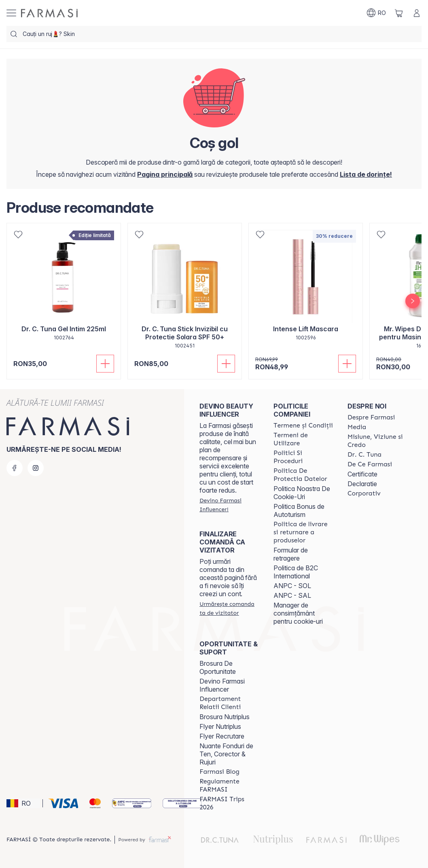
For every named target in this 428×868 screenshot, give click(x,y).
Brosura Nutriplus (225, 717)
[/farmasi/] (49, 13)
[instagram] (36, 468)
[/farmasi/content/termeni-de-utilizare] (303, 439)
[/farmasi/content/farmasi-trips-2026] (229, 803)
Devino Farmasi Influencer (222, 685)
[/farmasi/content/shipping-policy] (303, 532)
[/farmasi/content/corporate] (364, 493)
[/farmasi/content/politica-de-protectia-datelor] (303, 475)
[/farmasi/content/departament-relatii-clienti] (229, 703)
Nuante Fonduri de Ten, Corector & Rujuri (226, 754)
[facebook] (15, 468)
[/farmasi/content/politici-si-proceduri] (303, 457)
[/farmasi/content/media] (357, 427)
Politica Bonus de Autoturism (299, 510)
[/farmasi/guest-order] (229, 608)
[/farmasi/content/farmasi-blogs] (219, 772)
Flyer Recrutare (222, 736)
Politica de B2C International (296, 572)
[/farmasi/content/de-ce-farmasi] (370, 464)
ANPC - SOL (292, 586)
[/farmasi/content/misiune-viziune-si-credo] (377, 441)
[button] (23, 803)
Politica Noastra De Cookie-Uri (302, 493)
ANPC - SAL (292, 595)
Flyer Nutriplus (220, 726)
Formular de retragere (291, 554)
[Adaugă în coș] (105, 364)
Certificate (362, 474)
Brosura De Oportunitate (218, 667)
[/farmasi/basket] (399, 13)
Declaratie (362, 484)
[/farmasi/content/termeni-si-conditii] (303, 426)
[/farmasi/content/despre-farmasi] (371, 417)
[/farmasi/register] (366, 174)
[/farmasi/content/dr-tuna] (364, 455)
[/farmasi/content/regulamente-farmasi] (229, 785)
